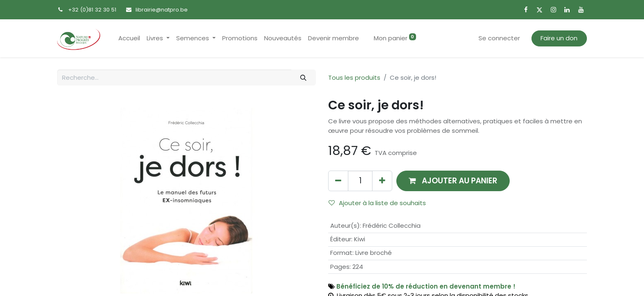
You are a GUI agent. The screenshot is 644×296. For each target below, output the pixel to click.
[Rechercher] (304, 77)
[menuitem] (129, 38)
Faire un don (559, 38)
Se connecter (499, 38)
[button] (453, 181)
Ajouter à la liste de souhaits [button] (377, 203)
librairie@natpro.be (162, 10)
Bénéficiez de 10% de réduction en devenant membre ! (426, 286)
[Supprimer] (338, 181)
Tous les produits (354, 77)
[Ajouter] (382, 181)
